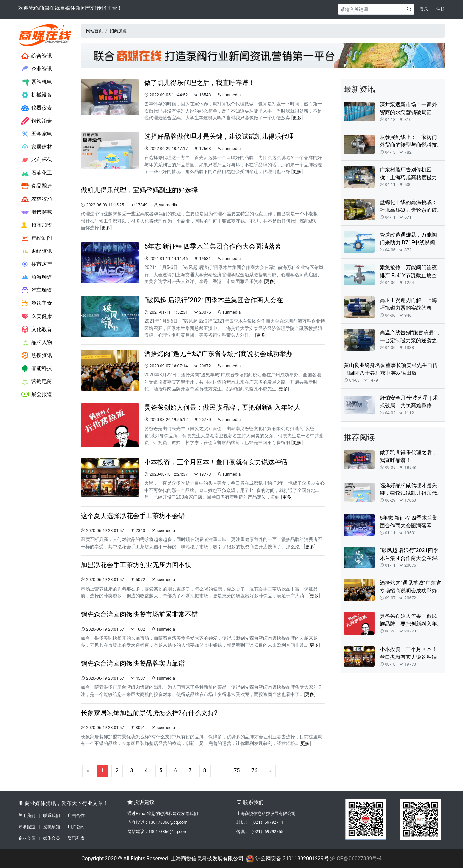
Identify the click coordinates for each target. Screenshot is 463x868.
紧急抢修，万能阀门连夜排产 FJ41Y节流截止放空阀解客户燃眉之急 (408, 272)
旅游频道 (37, 277)
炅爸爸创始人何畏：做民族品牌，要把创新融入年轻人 (408, 620)
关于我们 (27, 815)
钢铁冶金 (37, 121)
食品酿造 (37, 186)
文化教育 (37, 329)
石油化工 (37, 173)
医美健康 (37, 316)
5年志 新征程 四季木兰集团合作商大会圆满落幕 (408, 522)
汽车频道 (37, 290)
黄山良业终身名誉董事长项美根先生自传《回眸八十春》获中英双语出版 (391, 369)
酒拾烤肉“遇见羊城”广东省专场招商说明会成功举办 (410, 587)
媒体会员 (51, 838)
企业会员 (27, 838)
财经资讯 (37, 251)
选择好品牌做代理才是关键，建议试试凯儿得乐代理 (408, 490)
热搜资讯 (37, 355)
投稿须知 (51, 827)
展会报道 (37, 394)
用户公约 (76, 827)
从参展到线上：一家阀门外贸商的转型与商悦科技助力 (408, 142)
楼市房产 (37, 264)
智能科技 (37, 368)
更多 (297, 118)
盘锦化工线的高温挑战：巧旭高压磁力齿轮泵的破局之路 (408, 207)
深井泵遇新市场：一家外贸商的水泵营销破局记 (408, 108)
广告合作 (76, 815)
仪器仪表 (37, 108)
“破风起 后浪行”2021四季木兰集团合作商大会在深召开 (409, 555)
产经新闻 (37, 238)
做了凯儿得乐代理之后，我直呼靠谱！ (408, 456)
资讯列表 (76, 838)
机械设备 (37, 95)
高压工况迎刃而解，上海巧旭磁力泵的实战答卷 (408, 304)
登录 (424, 9)
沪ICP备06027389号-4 (356, 858)
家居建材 (37, 147)
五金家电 (37, 134)
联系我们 (51, 815)
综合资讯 (37, 56)
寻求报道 (27, 827)
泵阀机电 (37, 82)
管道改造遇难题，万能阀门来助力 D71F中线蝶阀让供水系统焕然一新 (410, 239)
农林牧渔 (37, 199)
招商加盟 (37, 225)
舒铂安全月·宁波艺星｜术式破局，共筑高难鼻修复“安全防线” (409, 402)
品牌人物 (37, 342)
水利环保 (37, 160)
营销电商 (37, 381)
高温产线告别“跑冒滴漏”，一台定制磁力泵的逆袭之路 (410, 337)
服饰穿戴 (37, 212)
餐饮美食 (37, 303)
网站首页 (94, 31)
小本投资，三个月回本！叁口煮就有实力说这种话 (408, 653)
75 (237, 771)
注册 (441, 9)
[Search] (370, 9)
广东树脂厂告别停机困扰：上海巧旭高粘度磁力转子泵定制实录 (408, 174)
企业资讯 (37, 69)
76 (254, 771)
